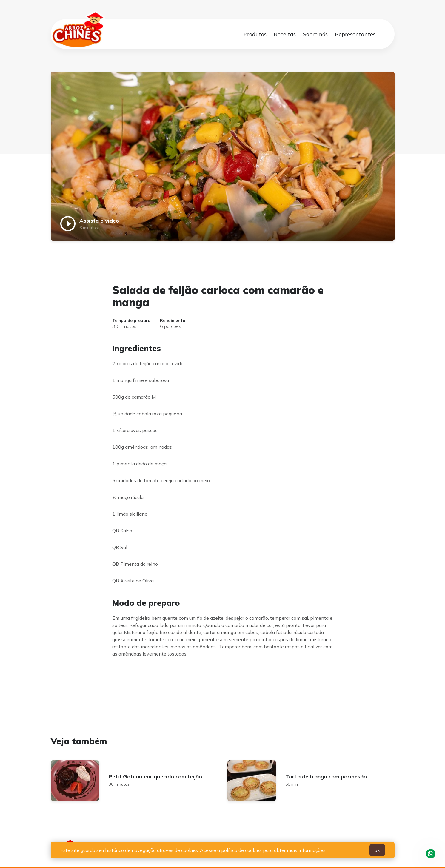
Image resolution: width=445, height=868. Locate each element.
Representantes (355, 34)
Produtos (255, 34)
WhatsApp (431, 854)
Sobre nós (315, 34)
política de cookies (241, 850)
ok (377, 850)
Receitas (285, 34)
